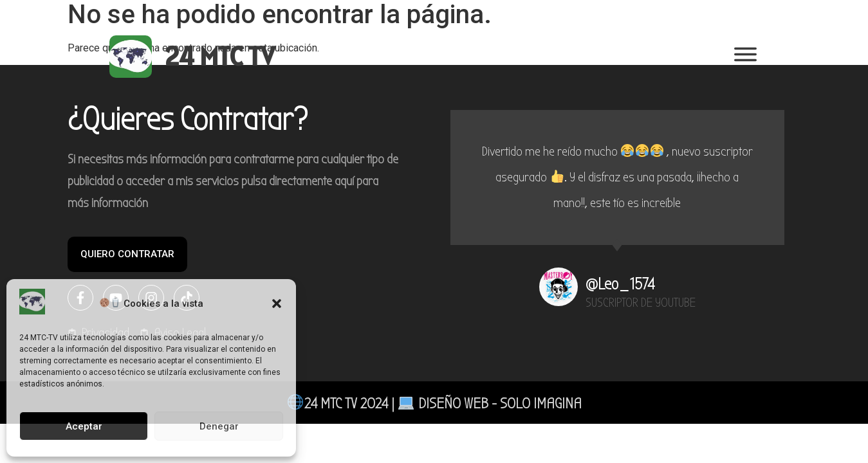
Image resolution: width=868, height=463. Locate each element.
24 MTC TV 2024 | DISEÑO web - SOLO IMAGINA (435, 403)
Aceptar (84, 426)
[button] (277, 304)
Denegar (219, 426)
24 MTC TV (220, 56)
